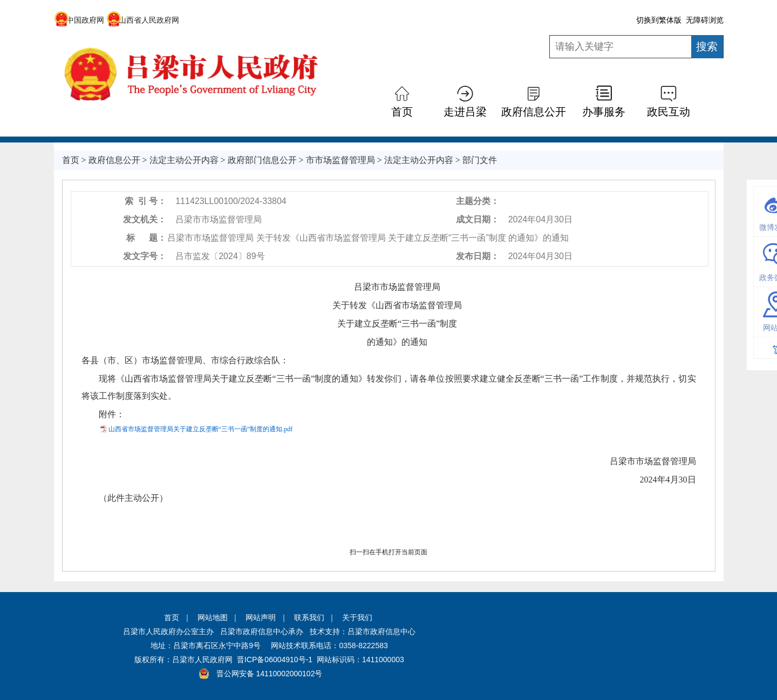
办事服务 (604, 112)
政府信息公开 (534, 112)
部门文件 (480, 160)
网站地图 (213, 617)
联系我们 (309, 617)
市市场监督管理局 (340, 160)
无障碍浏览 (705, 20)
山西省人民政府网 (143, 20)
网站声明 (261, 617)
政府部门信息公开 (262, 160)
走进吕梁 (465, 112)
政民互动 (669, 112)
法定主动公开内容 (184, 160)
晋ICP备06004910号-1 (275, 660)
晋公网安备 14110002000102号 (270, 674)
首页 (402, 112)
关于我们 (357, 617)
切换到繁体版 (659, 20)
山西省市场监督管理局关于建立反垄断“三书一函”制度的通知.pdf (201, 429)
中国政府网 (79, 20)
